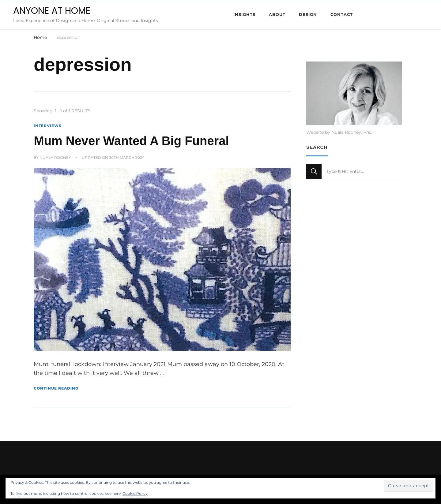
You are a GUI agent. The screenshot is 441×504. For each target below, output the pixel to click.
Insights (244, 14)
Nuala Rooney (55, 157)
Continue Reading (56, 388)
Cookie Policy (135, 493)
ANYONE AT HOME (52, 11)
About (277, 14)
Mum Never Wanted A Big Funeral (131, 141)
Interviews (48, 126)
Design (308, 14)
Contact (342, 14)
